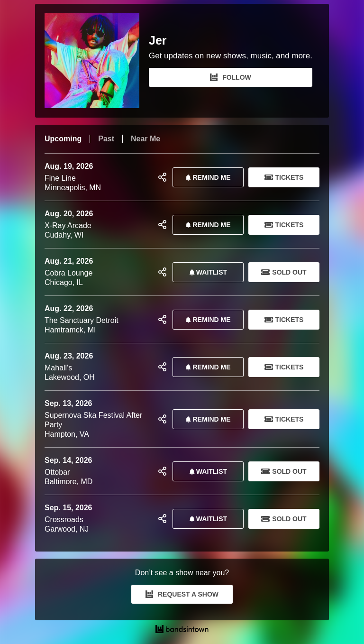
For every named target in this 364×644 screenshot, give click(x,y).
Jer (158, 41)
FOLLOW (231, 77)
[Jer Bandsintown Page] (97, 61)
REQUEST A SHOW (182, 594)
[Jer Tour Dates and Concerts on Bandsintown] (182, 630)
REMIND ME (206, 177)
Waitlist (206, 272)
